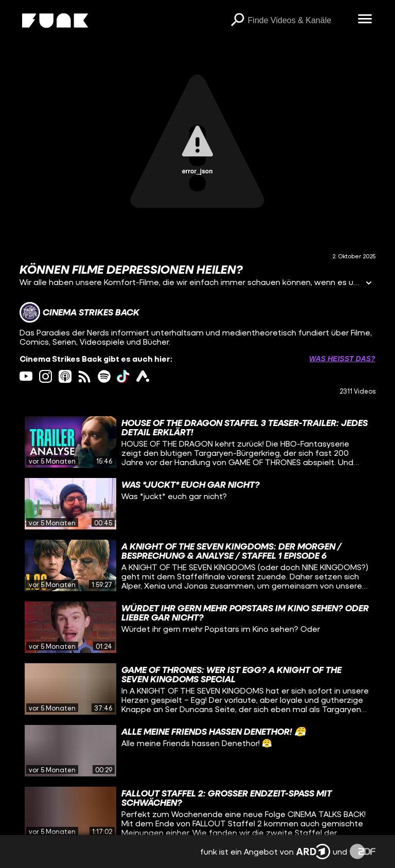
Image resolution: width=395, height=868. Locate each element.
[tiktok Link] (123, 376)
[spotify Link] (104, 376)
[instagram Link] (46, 376)
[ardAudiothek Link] (143, 376)
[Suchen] (238, 21)
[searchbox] (299, 21)
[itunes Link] (65, 376)
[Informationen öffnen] (369, 284)
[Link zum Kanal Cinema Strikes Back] (79, 312)
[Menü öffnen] (365, 20)
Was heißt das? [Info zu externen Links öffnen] (342, 359)
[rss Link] (85, 376)
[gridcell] (197, 442)
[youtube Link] (26, 376)
